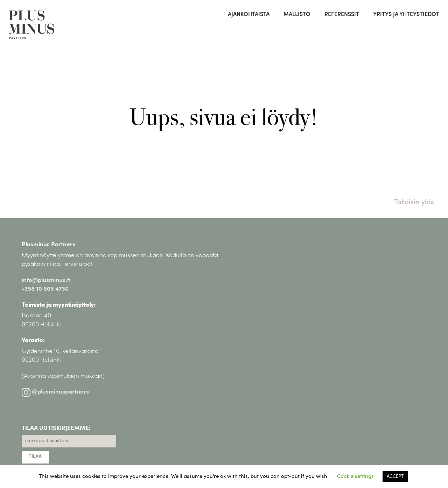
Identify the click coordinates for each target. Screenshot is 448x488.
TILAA (35, 457)
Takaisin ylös (414, 203)
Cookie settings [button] (355, 477)
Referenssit (342, 15)
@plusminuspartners (55, 392)
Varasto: (33, 341)
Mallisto (297, 15)
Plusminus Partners (48, 245)
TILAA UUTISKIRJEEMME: (56, 428)
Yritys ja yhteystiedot (406, 15)
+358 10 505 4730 (45, 289)
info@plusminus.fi (46, 280)
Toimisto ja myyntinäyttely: (59, 305)
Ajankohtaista (249, 15)
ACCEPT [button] (395, 477)
